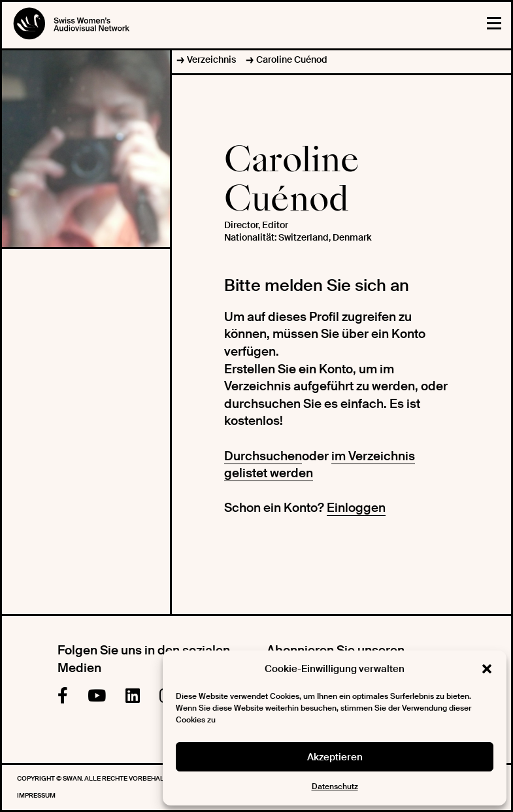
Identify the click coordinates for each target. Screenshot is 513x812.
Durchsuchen (263, 456)
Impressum (36, 795)
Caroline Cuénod (292, 59)
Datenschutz (335, 787)
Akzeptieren (335, 757)
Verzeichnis (211, 59)
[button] (487, 669)
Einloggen (356, 508)
